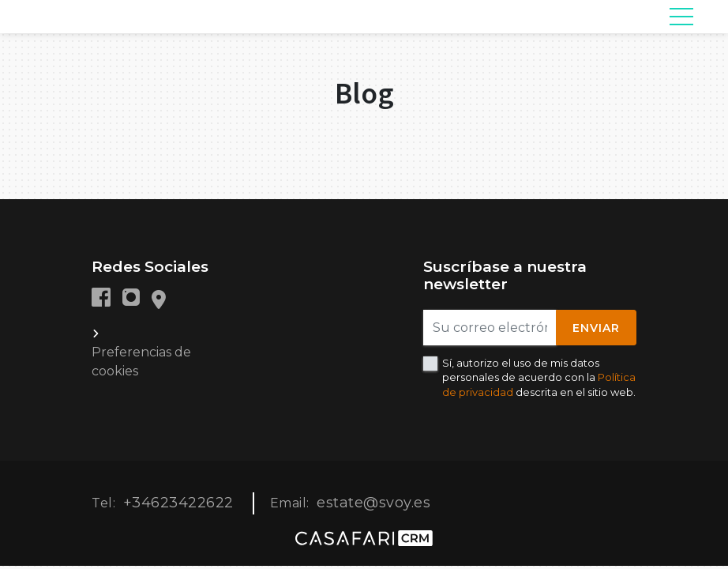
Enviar (596, 328)
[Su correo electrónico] (490, 328)
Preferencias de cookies (141, 362)
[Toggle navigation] (681, 17)
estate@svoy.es (373, 503)
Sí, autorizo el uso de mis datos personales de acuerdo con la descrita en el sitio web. (539, 377)
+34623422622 (178, 503)
